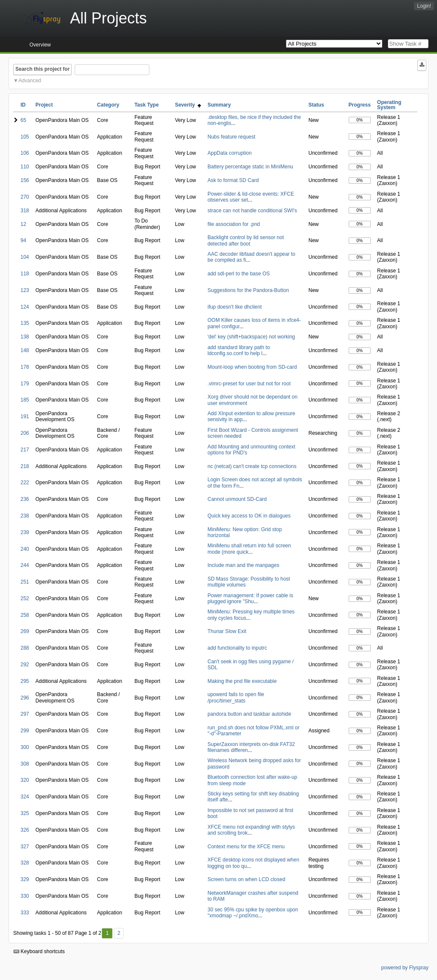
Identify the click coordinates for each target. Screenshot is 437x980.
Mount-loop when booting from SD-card (252, 367)
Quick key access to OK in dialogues (249, 516)
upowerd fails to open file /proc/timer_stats (236, 697)
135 (25, 323)
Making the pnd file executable (242, 681)
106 (25, 153)
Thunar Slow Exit (227, 631)
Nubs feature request (231, 137)
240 (25, 549)
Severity (188, 105)
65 (23, 120)
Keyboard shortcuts (39, 951)
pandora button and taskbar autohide (249, 714)
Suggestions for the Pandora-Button (248, 290)
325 (25, 813)
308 (25, 764)
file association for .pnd (234, 224)
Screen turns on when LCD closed (246, 879)
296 (25, 698)
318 (25, 211)
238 (25, 516)
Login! (424, 6)
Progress (360, 105)
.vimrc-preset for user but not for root (249, 384)
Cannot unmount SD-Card (237, 499)
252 (25, 598)
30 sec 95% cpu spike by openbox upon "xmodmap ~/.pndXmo (253, 913)
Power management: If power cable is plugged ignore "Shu (250, 598)
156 (25, 180)
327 (25, 847)
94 (23, 240)
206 (25, 433)
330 (25, 896)
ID (23, 105)
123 (25, 290)
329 (25, 879)
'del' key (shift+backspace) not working (251, 337)
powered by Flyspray (405, 968)
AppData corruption (229, 153)
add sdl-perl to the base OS (239, 274)
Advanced (30, 81)
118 (25, 274)
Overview (40, 45)
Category (108, 105)
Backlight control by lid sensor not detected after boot (246, 240)
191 (25, 416)
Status (316, 105)
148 (25, 350)
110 (25, 167)
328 (25, 863)
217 (25, 450)
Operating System (389, 105)
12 (23, 224)
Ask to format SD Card (233, 180)
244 (25, 565)
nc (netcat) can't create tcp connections (252, 466)
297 (25, 714)
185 (25, 400)
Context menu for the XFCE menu (246, 847)
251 (25, 582)
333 (25, 913)
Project (44, 105)
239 (25, 532)
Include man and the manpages (243, 565)
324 (25, 797)
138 (25, 337)
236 (25, 499)
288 (25, 648)
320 (25, 780)
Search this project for (42, 69)
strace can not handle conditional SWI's (252, 211)
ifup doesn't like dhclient (235, 307)
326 (25, 830)
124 (25, 307)
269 (25, 631)
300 (25, 747)
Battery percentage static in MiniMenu (250, 167)
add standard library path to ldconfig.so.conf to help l (239, 350)
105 (25, 137)
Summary (219, 105)
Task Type (147, 105)
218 (25, 466)
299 (25, 731)
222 (25, 483)
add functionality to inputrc (237, 648)
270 (25, 197)
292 (25, 665)
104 (25, 257)
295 (25, 681)
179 (25, 384)
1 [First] (107, 933)
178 (25, 367)
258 (25, 615)
